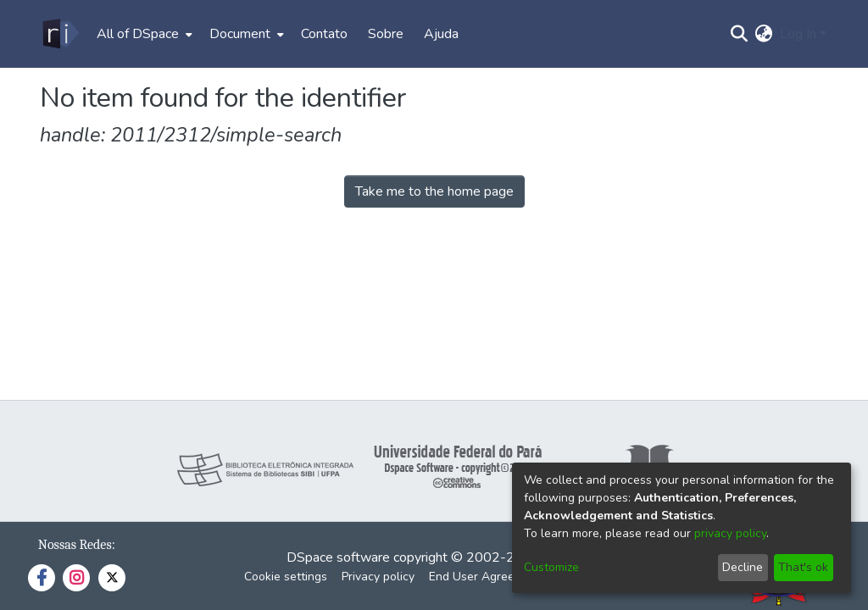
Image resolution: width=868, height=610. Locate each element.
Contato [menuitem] (324, 34)
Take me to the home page (434, 191)
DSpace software (338, 557)
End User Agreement (485, 577)
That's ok (803, 567)
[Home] (60, 34)
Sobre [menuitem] (386, 34)
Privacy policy (378, 577)
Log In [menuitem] (798, 34)
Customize (551, 567)
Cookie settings (286, 577)
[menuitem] (143, 34)
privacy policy (730, 533)
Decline (743, 567)
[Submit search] (740, 34)
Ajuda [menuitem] (441, 34)
